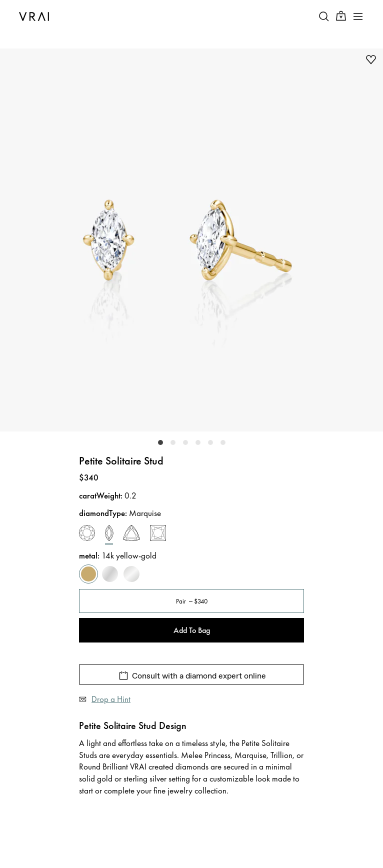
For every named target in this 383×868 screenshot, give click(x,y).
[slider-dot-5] (223, 442)
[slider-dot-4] (210, 442)
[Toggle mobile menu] (358, 16)
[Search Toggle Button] (324, 16)
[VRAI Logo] (34, 16)
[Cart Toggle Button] (341, 16)
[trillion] (131, 535)
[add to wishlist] (371, 59)
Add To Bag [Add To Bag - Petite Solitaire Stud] (192, 630)
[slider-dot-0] (160, 442)
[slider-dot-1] (173, 442)
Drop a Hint (111, 699)
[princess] (158, 535)
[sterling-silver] (131, 574)
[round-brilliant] (87, 535)
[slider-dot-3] (198, 442)
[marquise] (109, 535)
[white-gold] (110, 574)
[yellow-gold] (88, 574)
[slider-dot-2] (185, 442)
